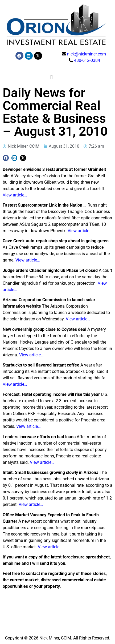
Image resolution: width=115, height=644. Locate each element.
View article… (15, 195)
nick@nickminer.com (87, 54)
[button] (52, 77)
